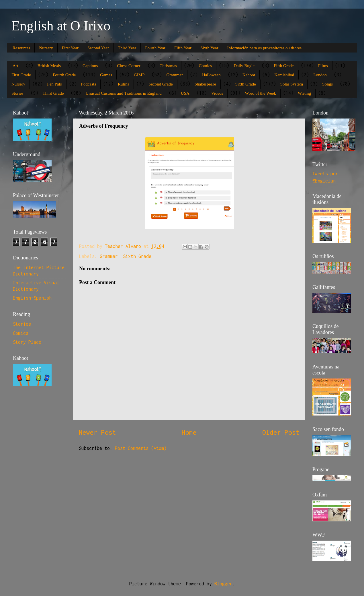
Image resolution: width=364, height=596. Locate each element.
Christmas (168, 66)
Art (15, 66)
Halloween (211, 75)
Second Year (98, 48)
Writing (304, 93)
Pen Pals (54, 84)
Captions (90, 66)
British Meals (49, 66)
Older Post (281, 432)
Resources (21, 48)
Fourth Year (155, 48)
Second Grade (161, 84)
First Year (70, 48)
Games (106, 75)
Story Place (27, 342)
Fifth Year (183, 48)
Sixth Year (209, 48)
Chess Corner (129, 66)
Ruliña (124, 84)
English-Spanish (32, 298)
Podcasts (89, 84)
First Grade (21, 75)
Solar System (292, 84)
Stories (17, 93)
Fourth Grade (64, 75)
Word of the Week (260, 93)
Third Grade (53, 93)
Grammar (174, 75)
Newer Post (97, 432)
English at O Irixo (61, 26)
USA (185, 93)
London (320, 75)
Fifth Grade (284, 66)
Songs (327, 84)
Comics (205, 66)
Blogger (223, 584)
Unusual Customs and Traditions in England (123, 93)
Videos (217, 93)
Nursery (46, 48)
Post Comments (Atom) (141, 448)
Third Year (127, 48)
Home (189, 432)
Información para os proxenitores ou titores (265, 48)
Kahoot (249, 75)
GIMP (139, 75)
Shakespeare (205, 84)
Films (323, 66)
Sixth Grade (246, 84)
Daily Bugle (244, 66)
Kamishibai (284, 75)
